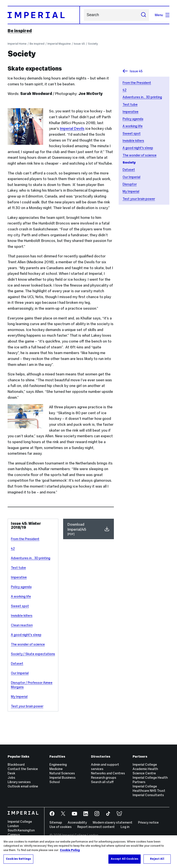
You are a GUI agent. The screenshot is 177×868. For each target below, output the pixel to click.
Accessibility (77, 822)
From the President (137, 83)
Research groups (104, 778)
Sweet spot (132, 133)
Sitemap (56, 822)
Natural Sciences (62, 773)
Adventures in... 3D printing (142, 97)
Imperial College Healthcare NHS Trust (149, 788)
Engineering (58, 764)
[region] (88, 852)
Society (93, 44)
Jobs (11, 778)
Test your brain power (139, 199)
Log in (125, 827)
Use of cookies (61, 827)
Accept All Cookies (125, 859)
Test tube (130, 104)
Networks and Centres (108, 773)
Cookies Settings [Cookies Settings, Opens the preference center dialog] (18, 859)
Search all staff (102, 782)
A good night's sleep (138, 148)
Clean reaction (22, 625)
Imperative (131, 112)
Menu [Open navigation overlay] (162, 15)
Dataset (129, 170)
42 (125, 90)
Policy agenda (133, 119)
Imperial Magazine (59, 44)
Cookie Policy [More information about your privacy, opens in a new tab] (70, 850)
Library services (19, 782)
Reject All (157, 859)
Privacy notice (148, 822)
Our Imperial (131, 177)
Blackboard (16, 764)
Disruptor (130, 184)
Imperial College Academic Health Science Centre (145, 769)
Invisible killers (133, 141)
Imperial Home (17, 44)
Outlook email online (23, 786)
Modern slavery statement (113, 822)
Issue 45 (79, 44)
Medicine (56, 769)
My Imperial (131, 191)
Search (84, 15)
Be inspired (20, 31)
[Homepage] (44, 15)
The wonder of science (140, 155)
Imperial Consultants (148, 795)
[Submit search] (143, 15)
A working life (133, 126)
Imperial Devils (72, 128)
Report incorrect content (96, 827)
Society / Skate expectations (33, 654)
